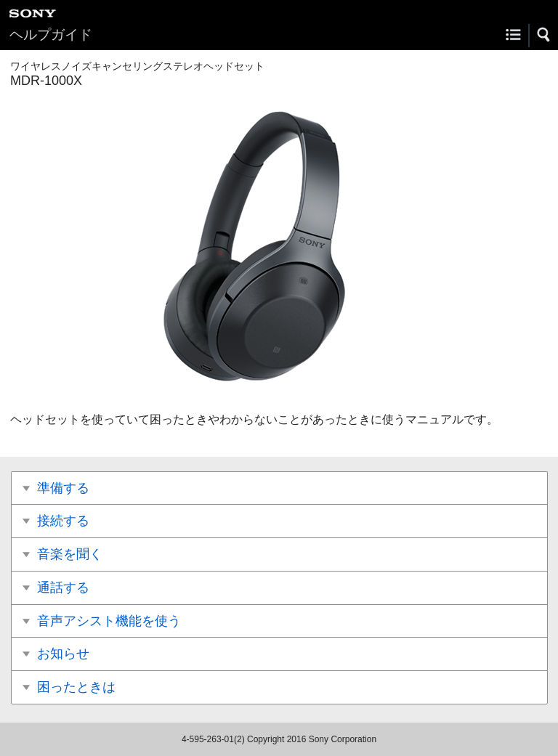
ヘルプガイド (51, 34)
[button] (544, 35)
